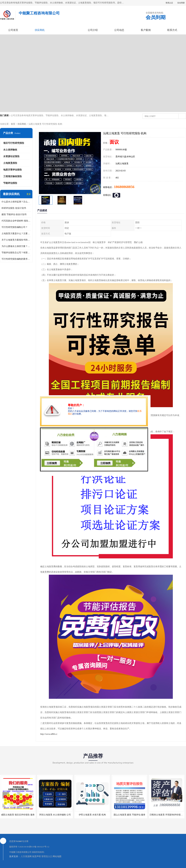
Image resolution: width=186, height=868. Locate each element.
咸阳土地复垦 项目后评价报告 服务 (18, 815)
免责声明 (36, 856)
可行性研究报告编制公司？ (15, 227)
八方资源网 (26, 856)
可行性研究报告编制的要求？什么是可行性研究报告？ (16, 259)
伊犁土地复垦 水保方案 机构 (92, 815)
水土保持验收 (10, 150)
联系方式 (172, 30)
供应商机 (40, 30)
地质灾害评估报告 (13, 170)
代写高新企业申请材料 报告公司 (16, 221)
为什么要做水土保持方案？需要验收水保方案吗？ (16, 246)
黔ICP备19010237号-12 (39, 847)
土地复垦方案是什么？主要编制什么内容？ (16, 234)
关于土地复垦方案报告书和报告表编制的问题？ (16, 240)
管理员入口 (47, 856)
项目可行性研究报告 (14, 143)
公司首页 (13, 30)
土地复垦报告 (10, 163)
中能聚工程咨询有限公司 (20, 852)
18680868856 (124, 187)
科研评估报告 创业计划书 (14, 208)
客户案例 (146, 30)
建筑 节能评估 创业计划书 (14, 214)
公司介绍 (93, 30)
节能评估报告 (10, 183)
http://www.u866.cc (49, 734)
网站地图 (57, 856)
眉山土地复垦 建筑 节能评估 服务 (130, 815)
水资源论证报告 (11, 156)
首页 (13, 124)
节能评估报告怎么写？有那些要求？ (16, 253)
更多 (29, 194)
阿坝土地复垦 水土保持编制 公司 (55, 815)
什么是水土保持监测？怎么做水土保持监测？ (16, 202)
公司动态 (119, 30)
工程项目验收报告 (13, 176)
